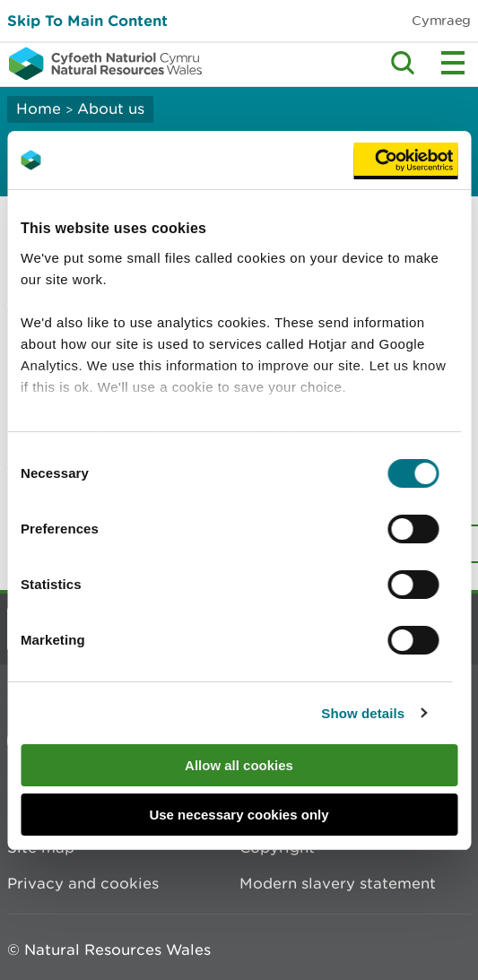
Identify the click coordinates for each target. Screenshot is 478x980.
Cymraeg (441, 20)
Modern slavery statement (338, 883)
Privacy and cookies (83, 883)
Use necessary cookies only (239, 815)
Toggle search (403, 63)
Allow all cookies (239, 765)
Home (39, 108)
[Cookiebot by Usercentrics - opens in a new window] (405, 160)
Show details (363, 713)
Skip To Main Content (87, 20)
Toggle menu (453, 63)
